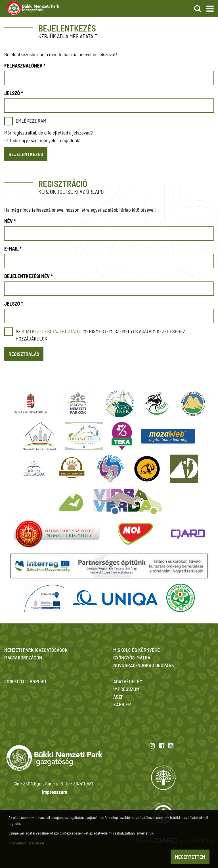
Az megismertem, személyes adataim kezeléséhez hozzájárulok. (100, 335)
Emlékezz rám (31, 121)
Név (10, 221)
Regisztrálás (24, 354)
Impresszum (54, 792)
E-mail (13, 249)
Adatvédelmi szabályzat (26, 843)
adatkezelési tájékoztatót (52, 331)
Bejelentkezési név (29, 276)
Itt (7, 140)
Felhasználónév (25, 66)
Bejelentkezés (26, 154)
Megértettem (190, 857)
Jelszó (14, 93)
